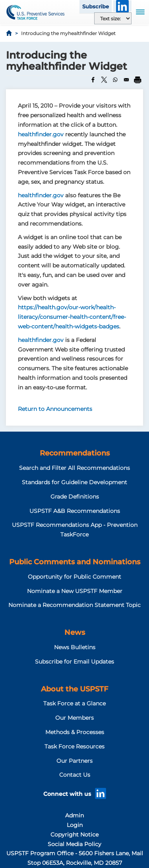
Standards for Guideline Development (74, 482)
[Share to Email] (126, 80)
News (75, 632)
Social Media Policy (74, 844)
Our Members (74, 718)
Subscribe (96, 6)
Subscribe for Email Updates (74, 662)
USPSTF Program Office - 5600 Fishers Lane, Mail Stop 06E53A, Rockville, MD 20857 (75, 858)
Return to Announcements (55, 409)
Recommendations (75, 453)
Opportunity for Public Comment (74, 577)
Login (75, 825)
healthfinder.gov (41, 134)
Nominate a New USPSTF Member (75, 591)
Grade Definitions (75, 497)
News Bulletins (75, 647)
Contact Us (75, 775)
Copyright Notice (74, 835)
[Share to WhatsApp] (115, 80)
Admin (74, 815)
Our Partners (74, 761)
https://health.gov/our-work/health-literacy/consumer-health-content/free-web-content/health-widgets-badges (72, 317)
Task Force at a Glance (74, 703)
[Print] (137, 80)
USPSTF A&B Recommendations (75, 511)
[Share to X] (104, 80)
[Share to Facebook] (93, 80)
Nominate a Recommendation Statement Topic (74, 605)
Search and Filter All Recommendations (74, 468)
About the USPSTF (74, 689)
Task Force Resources (74, 746)
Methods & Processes (75, 732)
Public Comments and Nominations (75, 562)
